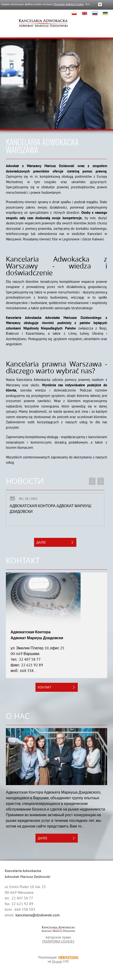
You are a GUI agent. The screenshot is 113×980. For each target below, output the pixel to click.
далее (41, 542)
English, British (85, 13)
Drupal (57, 961)
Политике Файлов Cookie (69, 4)
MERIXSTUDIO (68, 957)
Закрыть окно (100, 5)
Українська (105, 13)
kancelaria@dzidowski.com (38, 915)
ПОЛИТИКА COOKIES (58, 941)
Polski (74, 13)
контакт (45, 687)
